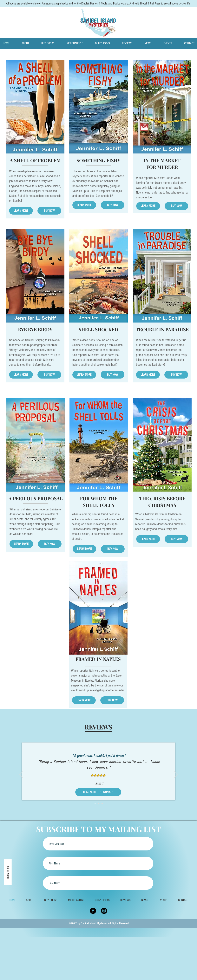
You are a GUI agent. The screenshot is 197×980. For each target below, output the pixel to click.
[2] (99, 803)
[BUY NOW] (49, 211)
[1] (95, 803)
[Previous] (21, 775)
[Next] (176, 775)
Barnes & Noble (99, 4)
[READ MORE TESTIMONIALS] (98, 792)
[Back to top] (8, 872)
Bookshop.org (121, 4)
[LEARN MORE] (21, 211)
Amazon (47, 4)
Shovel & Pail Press (150, 4)
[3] (102, 803)
